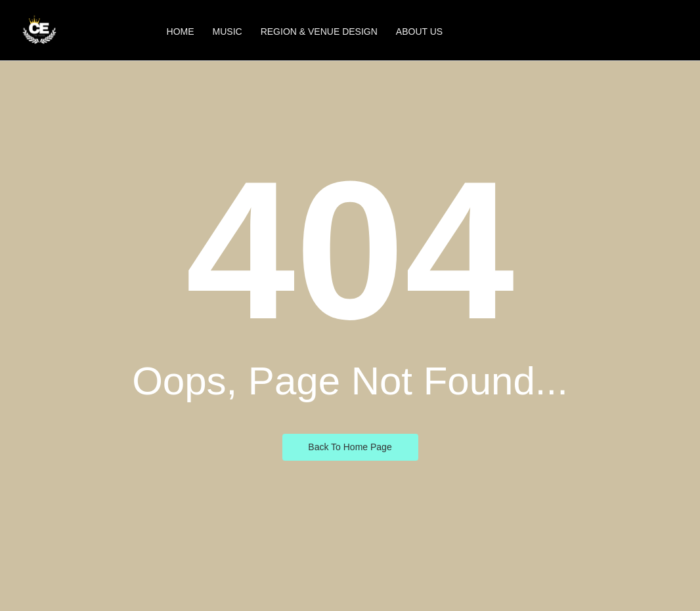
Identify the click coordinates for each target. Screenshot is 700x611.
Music (228, 32)
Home (181, 32)
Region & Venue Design (319, 32)
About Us (419, 32)
